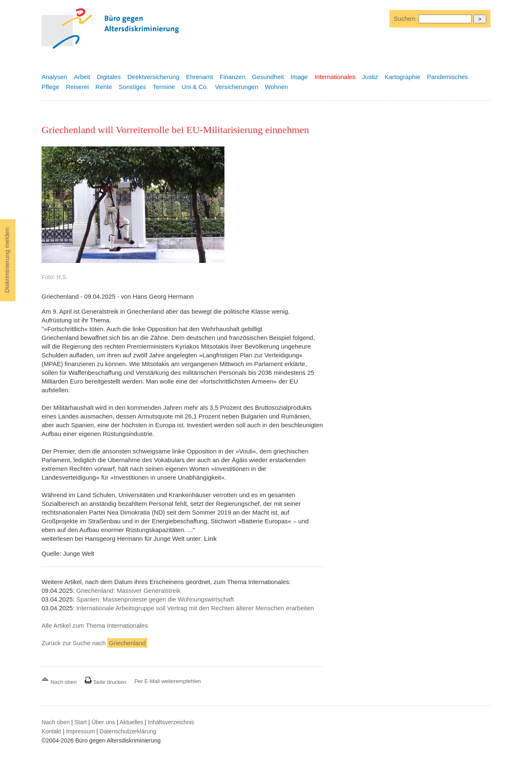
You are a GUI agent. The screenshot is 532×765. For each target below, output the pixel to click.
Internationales (335, 77)
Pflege (50, 87)
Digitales (109, 77)
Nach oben (60, 682)
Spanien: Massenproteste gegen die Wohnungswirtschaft (155, 599)
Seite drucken (105, 682)
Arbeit (82, 77)
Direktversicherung (153, 77)
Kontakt (51, 731)
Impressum (80, 731)
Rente (104, 87)
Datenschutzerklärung (128, 731)
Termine (164, 87)
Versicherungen (236, 87)
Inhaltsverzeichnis (171, 722)
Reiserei (78, 87)
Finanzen (233, 77)
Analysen (54, 77)
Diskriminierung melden (7, 260)
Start (81, 722)
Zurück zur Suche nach (94, 643)
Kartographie (402, 77)
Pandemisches (447, 77)
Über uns (103, 722)
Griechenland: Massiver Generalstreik (128, 590)
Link (211, 538)
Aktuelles (132, 722)
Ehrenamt (199, 77)
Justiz (370, 77)
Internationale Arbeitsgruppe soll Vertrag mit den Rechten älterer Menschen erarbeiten (195, 608)
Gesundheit (268, 77)
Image (299, 77)
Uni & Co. (195, 87)
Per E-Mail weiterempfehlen (168, 681)
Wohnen (276, 87)
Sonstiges (133, 87)
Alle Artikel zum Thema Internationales (95, 625)
